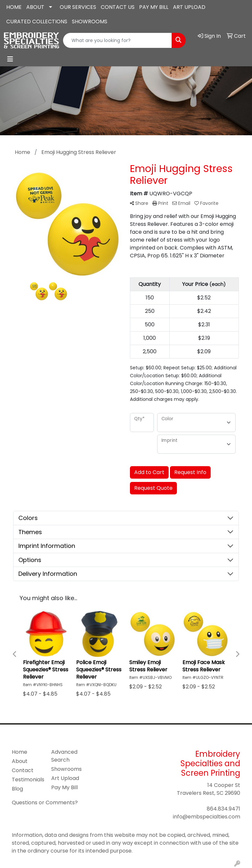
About (20, 761)
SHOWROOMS (90, 22)
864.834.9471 (223, 809)
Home (20, 752)
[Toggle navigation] (10, 59)
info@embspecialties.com (207, 817)
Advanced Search (64, 756)
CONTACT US (118, 7)
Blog (17, 789)
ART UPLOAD (189, 7)
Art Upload (65, 778)
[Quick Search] (117, 40)
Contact (23, 770)
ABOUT (35, 7)
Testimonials (28, 780)
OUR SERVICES (78, 7)
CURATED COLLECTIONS (37, 22)
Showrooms (66, 769)
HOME (14, 7)
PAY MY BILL (154, 7)
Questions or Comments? (45, 803)
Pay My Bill (64, 787)
